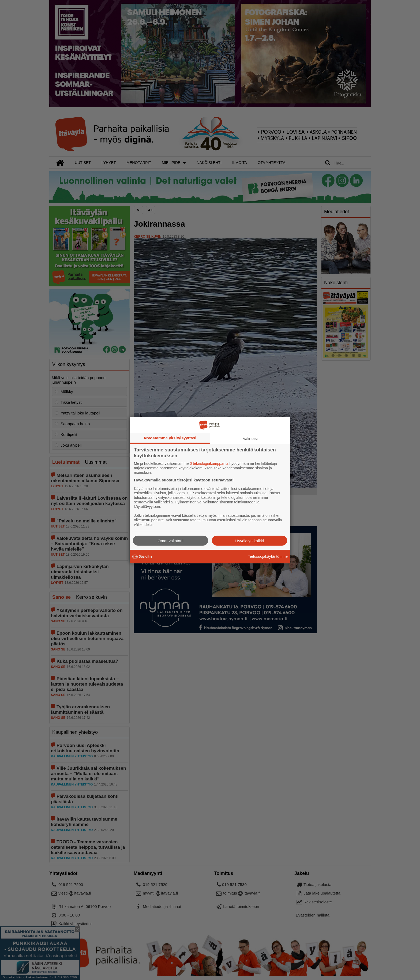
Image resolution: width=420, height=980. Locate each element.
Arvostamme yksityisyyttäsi (170, 438)
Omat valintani (171, 541)
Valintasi (250, 438)
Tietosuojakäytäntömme (268, 556)
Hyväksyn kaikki (250, 541)
